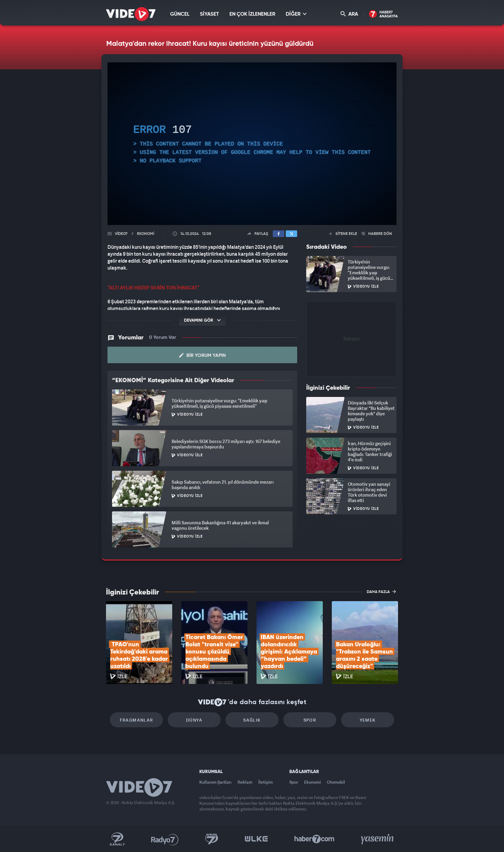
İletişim (266, 782)
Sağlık (252, 720)
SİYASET (209, 14)
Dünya (194, 720)
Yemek (368, 720)
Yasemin (378, 839)
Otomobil (336, 782)
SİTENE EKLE (343, 234)
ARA (349, 14)
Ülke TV (256, 839)
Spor (310, 720)
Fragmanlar (137, 720)
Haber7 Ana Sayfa (383, 14)
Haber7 (314, 839)
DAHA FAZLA (381, 591)
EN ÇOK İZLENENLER (252, 14)
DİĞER (296, 14)
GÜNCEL (180, 14)
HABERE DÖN (377, 234)
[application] (252, 144)
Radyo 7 (165, 839)
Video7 (121, 234)
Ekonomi (313, 782)
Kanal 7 (117, 839)
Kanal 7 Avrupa (212, 839)
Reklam (245, 782)
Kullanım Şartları (215, 782)
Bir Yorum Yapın (202, 355)
